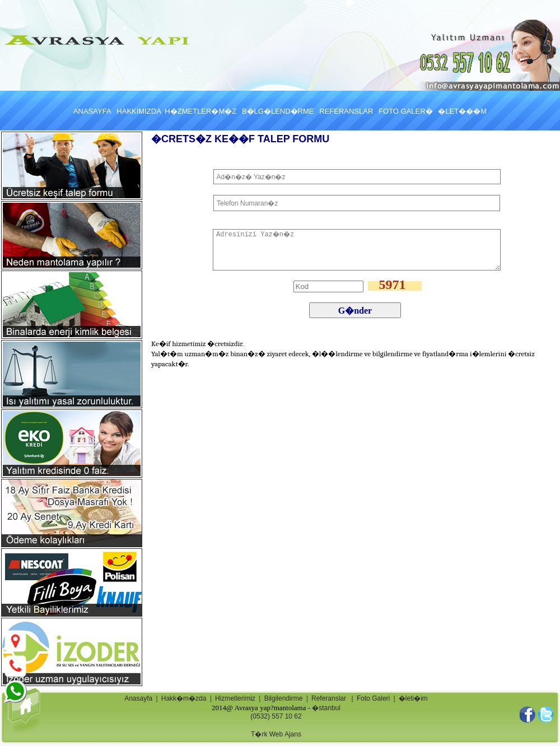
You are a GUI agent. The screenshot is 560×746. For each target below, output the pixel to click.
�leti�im (413, 698)
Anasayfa (138, 698)
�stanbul (326, 708)
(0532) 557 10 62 (276, 716)
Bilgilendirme (284, 698)
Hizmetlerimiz (235, 698)
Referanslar (329, 698)
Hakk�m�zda (184, 698)
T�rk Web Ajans (276, 734)
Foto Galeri (373, 698)
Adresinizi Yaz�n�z (357, 250)
